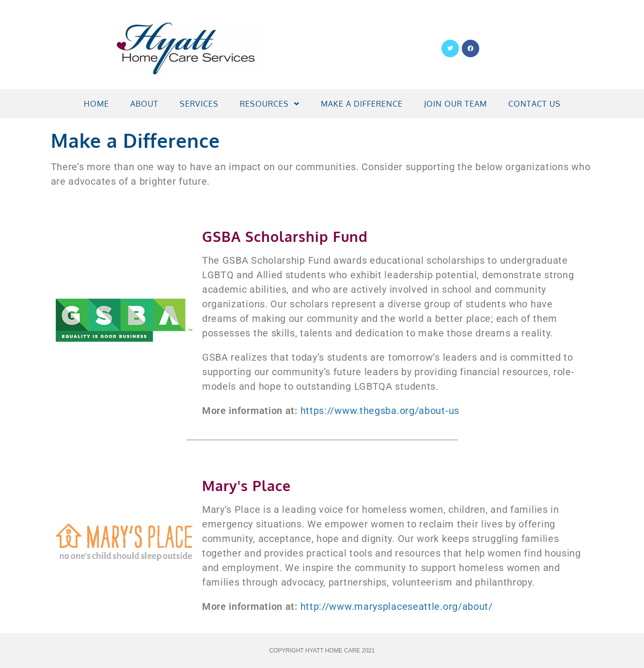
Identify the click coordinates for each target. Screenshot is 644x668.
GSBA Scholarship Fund (285, 236)
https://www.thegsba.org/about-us (380, 411)
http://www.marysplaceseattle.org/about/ (397, 606)
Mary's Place (246, 485)
